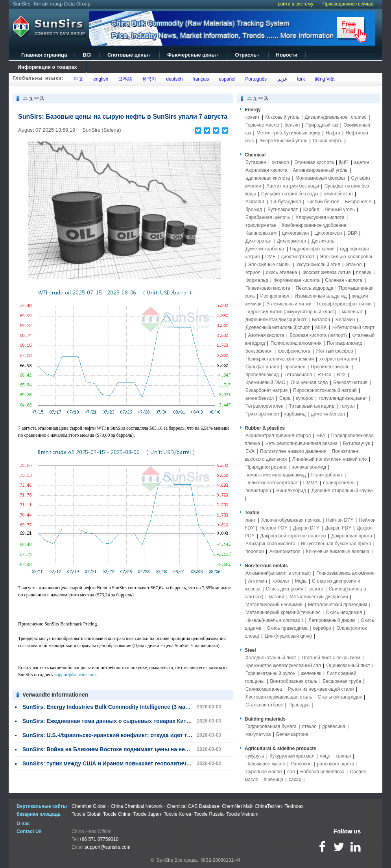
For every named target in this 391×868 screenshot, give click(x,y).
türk (300, 79)
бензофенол (259, 351)
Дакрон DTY (306, 528)
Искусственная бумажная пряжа (336, 544)
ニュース (258, 98)
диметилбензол (328, 414)
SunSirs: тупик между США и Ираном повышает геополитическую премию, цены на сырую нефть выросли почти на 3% (187, 763)
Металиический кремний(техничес (283, 612)
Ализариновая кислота (270, 544)
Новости (287, 55)
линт (251, 520)
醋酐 (344, 162)
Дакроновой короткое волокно (293, 536)
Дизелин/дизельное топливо (336, 117)
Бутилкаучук (356, 443)
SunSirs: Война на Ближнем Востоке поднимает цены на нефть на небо (120, 749)
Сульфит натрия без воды (290, 194)
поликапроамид (309, 467)
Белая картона (292, 734)
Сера (286, 398)
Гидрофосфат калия (312, 249)
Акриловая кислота (267, 170)
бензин (292, 125)
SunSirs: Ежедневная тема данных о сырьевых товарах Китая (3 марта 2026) (127, 721)
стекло (309, 726)
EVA (250, 451)
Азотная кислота (266, 335)
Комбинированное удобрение (314, 225)
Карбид (311, 210)
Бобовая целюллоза (322, 772)
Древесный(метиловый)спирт (278, 327)
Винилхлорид (291, 491)
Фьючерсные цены (193, 55)
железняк (311, 673)
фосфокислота (294, 351)
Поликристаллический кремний (280, 359)
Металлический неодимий (274, 605)
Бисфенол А (359, 202)
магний (276, 597)
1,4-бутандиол (285, 202)
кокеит (253, 117)
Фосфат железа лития (327, 272)
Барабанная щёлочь (268, 217)
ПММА (311, 483)
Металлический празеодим (338, 605)
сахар (295, 780)
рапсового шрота (336, 764)
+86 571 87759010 (99, 839)
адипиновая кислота (268, 178)
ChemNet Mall (237, 806)
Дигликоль (323, 241)
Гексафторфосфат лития (344, 304)
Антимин (257, 581)
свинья (343, 756)
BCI (87, 55)
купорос (305, 398)
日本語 (124, 79)
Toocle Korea (177, 814)
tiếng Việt (323, 79)
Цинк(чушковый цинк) (288, 636)
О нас (23, 824)
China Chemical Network (136, 806)
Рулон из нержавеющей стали (321, 689)
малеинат (352, 312)
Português (255, 79)
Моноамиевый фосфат (321, 178)
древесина (334, 726)
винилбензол (260, 398)
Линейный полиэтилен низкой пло (329, 459)
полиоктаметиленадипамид (276, 475)
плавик (364, 272)
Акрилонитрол (285, 552)
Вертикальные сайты (42, 806)
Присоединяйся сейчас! (349, 4)
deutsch (173, 79)
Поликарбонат (327, 475)
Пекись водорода (315, 288)
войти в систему (295, 4)
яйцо (325, 756)
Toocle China (117, 814)
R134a (324, 375)
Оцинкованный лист (349, 666)
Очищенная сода (309, 383)
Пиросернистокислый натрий (325, 390)
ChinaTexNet (268, 806)
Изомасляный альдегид (321, 296)
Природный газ (322, 125)
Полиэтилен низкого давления (293, 451)
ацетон (361, 162)
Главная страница (44, 55)
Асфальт (255, 202)
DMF (270, 257)
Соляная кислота (344, 280)
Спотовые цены (129, 55)
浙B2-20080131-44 (220, 860)
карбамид (295, 414)
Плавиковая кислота (268, 288)
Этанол (354, 265)
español (226, 79)
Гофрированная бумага (271, 726)
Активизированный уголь (320, 170)
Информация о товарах (47, 67)
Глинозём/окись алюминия (345, 573)
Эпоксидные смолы (269, 265)
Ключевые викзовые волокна (338, 552)
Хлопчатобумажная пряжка (291, 520)
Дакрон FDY (338, 528)
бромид (254, 210)
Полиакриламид (345, 343)
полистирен (258, 491)
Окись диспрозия (285, 589)
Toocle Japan (147, 814)
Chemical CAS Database (193, 806)
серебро (322, 628)
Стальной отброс (264, 705)
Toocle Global (86, 814)
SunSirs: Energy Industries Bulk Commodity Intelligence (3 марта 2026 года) (123, 707)
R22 (341, 375)
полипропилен (339, 483)
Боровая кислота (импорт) (318, 335)
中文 (78, 79)
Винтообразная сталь (293, 681)
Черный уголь (340, 210)
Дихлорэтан (258, 241)
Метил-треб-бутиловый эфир (288, 133)
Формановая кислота (296, 280)
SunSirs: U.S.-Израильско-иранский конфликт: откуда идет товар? (113, 735)
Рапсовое (301, 764)
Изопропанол (275, 296)
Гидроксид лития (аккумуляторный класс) (291, 312)
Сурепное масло (264, 772)
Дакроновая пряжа (352, 536)
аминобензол (338, 194)
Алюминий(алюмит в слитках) (278, 573)
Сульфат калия (262, 367)
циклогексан (295, 233)
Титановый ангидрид (312, 406)
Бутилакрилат (283, 210)
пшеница (274, 780)
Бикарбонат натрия (267, 390)
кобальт (281, 581)
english (100, 79)
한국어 (148, 79)
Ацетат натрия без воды (293, 186)
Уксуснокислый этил (318, 265)
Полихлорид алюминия (296, 343)
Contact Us (29, 831)
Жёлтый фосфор (335, 351)
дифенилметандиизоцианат (276, 320)
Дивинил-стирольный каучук (343, 491)
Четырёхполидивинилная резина (302, 443)
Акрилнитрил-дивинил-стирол (278, 436)
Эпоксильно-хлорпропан (347, 257)
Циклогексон (328, 233)
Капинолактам (261, 233)
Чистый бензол (323, 202)
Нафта (333, 133)
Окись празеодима (287, 628)
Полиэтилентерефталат (272, 483)
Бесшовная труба (342, 681)
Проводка (299, 705)
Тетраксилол (298, 375)
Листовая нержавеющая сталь (279, 697)
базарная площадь (39, 814)
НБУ (321, 436)
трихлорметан (261, 225)
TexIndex (294, 806)
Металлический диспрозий (319, 597)
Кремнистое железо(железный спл (283, 666)
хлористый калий (338, 359)
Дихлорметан (292, 241)
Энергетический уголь (283, 141)
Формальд (257, 280)
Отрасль (247, 55)
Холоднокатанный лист (271, 658)
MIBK (321, 327)
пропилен (295, 367)
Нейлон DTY (340, 520)
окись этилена (281, 272)
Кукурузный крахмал (292, 756)
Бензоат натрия (350, 383)
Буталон (321, 320)
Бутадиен (256, 162)
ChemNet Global (89, 806)
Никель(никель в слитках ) (274, 620)
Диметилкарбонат (265, 249)
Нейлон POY (274, 528)
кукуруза (255, 756)
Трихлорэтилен (262, 414)
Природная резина (266, 467)
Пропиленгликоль (330, 367)
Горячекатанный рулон (270, 673)
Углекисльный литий (289, 304)
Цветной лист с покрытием (331, 658)
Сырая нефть (327, 141)
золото (316, 589)
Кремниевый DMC (265, 383)
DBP (352, 233)
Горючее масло (262, 125)
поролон (255, 552)
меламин (345, 320)
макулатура (258, 734)
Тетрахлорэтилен (265, 406)
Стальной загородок (339, 697)
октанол (280, 162)
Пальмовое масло (265, 764)
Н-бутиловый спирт (353, 327)
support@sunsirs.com (75, 675)
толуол (347, 406)
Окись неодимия (344, 612)
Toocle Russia (209, 814)
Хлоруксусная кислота (320, 217)
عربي (280, 79)
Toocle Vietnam (242, 814)
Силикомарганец (264, 689)
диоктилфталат (298, 257)
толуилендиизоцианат (343, 398)
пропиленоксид (262, 375)
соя (291, 772)
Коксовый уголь (282, 117)
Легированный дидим (332, 620)
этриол (253, 272)
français (200, 79)
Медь (301, 581)
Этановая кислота (314, 162)
